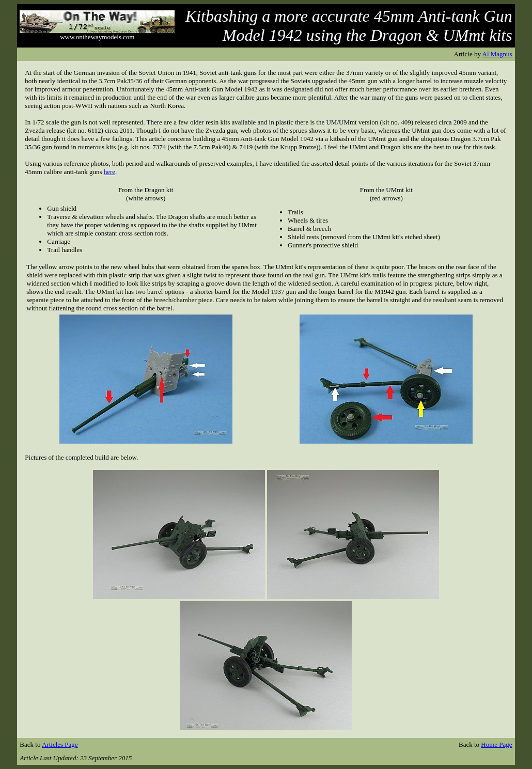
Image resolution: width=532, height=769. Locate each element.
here (109, 172)
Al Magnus (497, 54)
